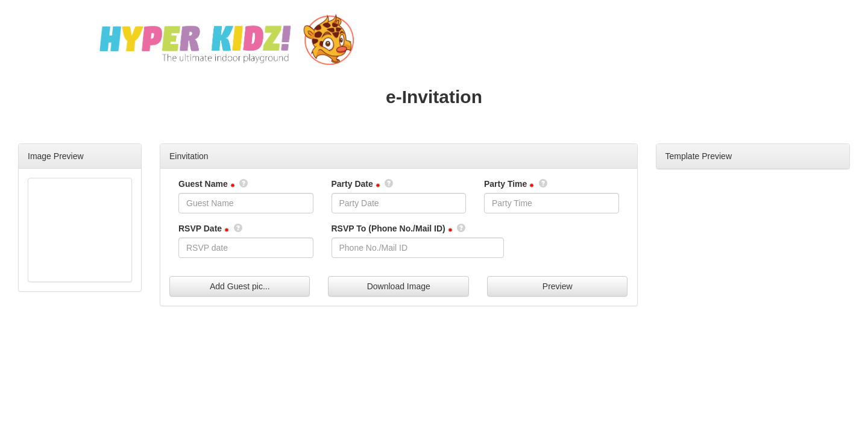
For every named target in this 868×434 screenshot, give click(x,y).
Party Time (505, 184)
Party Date (352, 184)
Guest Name (203, 184)
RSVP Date (200, 228)
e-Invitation (434, 97)
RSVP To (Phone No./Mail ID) (388, 228)
